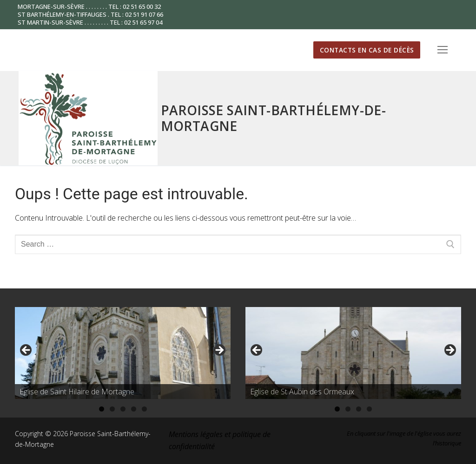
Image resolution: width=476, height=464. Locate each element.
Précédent (26, 351)
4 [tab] (134, 409)
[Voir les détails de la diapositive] (123, 353)
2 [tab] (112, 409)
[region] (123, 353)
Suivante (219, 351)
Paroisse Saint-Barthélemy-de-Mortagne (274, 118)
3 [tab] (123, 409)
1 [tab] (102, 409)
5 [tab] (144, 409)
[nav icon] (443, 50)
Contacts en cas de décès (367, 50)
